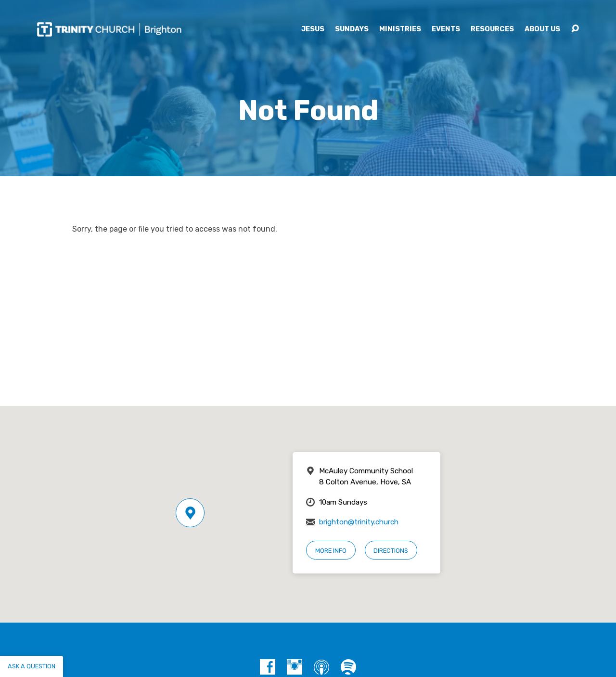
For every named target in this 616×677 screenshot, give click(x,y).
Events (446, 29)
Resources (492, 29)
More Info (331, 551)
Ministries (400, 29)
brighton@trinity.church (359, 522)
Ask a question (32, 666)
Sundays (352, 29)
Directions (391, 551)
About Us (542, 29)
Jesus (313, 29)
